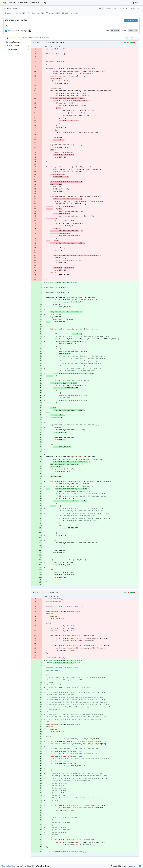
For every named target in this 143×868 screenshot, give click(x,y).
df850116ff (133, 31)
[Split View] (132, 38)
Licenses (132, 866)
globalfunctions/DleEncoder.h (48, 593)
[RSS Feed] (100, 9)
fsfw (9, 9)
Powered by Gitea (9, 866)
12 (115, 9)
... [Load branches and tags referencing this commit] (6, 25)
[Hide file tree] (5, 38)
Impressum (35, 3)
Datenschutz (23, 3)
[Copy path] (64, 43)
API (140, 866)
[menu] (137, 38)
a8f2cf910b (115, 31)
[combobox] (127, 38)
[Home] (4, 3)
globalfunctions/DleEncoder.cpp (49, 43)
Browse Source (131, 20)
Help (45, 3)
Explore (12, 3)
